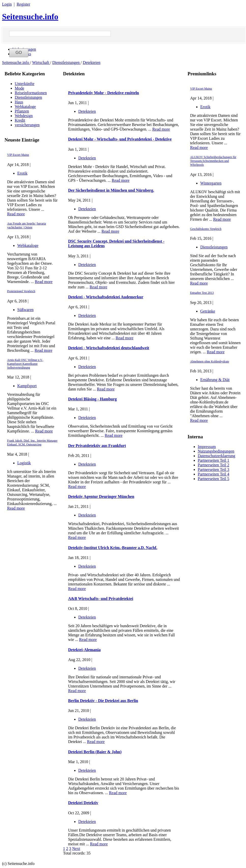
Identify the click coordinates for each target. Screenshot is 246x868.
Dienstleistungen (67, 62)
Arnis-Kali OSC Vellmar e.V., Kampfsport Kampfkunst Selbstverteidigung (25, 364)
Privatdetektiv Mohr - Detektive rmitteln (104, 93)
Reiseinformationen (31, 93)
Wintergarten (211, 183)
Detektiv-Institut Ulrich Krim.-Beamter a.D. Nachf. (113, 548)
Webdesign (24, 116)
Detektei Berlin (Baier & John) (95, 752)
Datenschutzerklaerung (216, 456)
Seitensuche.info (30, 17)
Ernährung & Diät (215, 380)
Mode (19, 88)
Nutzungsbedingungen (216, 451)
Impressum (207, 447)
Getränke (208, 311)
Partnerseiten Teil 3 (213, 470)
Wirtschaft (41, 62)
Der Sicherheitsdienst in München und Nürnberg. (111, 190)
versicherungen (27, 125)
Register (23, 4)
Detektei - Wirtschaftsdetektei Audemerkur (106, 297)
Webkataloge (25, 107)
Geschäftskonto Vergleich (206, 229)
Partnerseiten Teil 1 (213, 460)
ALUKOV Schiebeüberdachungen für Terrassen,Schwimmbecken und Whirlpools (213, 161)
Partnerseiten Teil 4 (213, 474)
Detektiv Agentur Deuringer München (101, 496)
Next (76, 849)
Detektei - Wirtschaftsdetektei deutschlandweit (109, 348)
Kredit (20, 120)
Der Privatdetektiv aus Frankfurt (97, 446)
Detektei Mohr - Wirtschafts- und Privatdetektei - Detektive (120, 139)
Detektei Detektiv (83, 803)
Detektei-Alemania (84, 650)
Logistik (24, 463)
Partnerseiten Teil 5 (213, 479)
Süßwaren (25, 310)
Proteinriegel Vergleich (21, 291)
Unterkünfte (25, 84)
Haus (19, 102)
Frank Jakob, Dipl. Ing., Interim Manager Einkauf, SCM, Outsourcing (32, 443)
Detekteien (92, 62)
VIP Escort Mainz (18, 155)
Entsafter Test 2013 (202, 293)
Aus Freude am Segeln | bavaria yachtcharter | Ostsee (27, 225)
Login (7, 4)
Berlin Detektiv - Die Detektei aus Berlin (103, 701)
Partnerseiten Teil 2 (213, 465)
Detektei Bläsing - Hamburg (93, 399)
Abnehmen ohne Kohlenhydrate (210, 361)
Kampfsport (27, 386)
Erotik (22, 173)
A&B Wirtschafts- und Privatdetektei (101, 599)
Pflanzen (22, 111)
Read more (16, 214)
